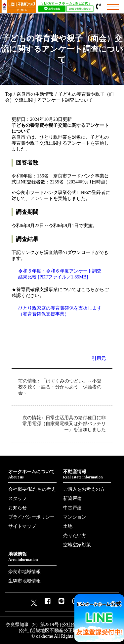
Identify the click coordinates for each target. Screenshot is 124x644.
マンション (75, 517)
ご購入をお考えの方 (84, 489)
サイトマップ (22, 526)
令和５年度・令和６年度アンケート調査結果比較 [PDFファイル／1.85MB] (60, 274)
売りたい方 (75, 536)
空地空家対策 (77, 545)
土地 (68, 526)
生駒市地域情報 (24, 581)
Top (9, 94)
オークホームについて (32, 474)
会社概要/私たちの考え (32, 489)
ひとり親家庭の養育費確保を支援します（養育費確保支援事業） (60, 311)
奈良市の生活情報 (35, 94)
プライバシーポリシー (31, 517)
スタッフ (18, 498)
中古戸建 (72, 508)
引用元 (99, 358)
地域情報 (32, 557)
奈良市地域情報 (24, 572)
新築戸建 (72, 498)
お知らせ (18, 508)
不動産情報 (87, 474)
